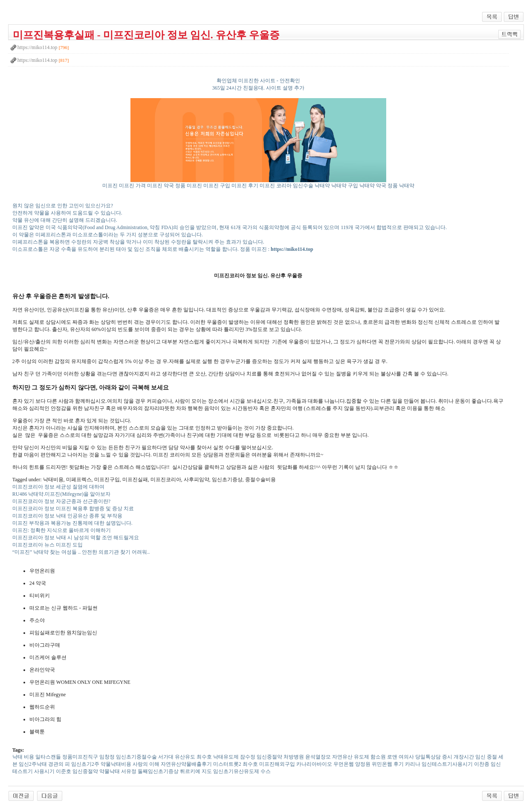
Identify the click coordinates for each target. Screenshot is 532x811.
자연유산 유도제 (351, 757)
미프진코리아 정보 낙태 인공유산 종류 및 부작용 (67, 516)
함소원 (378, 757)
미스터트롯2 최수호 (236, 764)
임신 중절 (486, 757)
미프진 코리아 (276, 186)
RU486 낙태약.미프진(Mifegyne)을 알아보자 (61, 494)
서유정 (129, 771)
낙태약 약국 (373, 186)
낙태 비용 (23, 757)
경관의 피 (59, 764)
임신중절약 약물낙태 (96, 771)
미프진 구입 (217, 186)
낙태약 (322, 186)
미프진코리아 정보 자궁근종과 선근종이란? (61, 501)
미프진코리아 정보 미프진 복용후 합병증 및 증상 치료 (73, 509)
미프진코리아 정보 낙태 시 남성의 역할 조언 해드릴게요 (76, 538)
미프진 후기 (245, 186)
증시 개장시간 (458, 757)
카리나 (413, 764)
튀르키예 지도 (196, 771)
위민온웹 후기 (388, 764)
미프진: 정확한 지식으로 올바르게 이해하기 (62, 530)
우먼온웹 (344, 764)
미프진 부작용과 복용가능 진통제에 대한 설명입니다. (72, 523)
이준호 (64, 771)
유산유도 (185, 757)
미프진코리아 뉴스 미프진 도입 (48, 545)
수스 (266, 771)
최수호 (204, 757)
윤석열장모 (318, 757)
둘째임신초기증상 (158, 771)
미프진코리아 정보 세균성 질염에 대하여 (58, 487)
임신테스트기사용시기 (447, 764)
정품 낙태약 (401, 186)
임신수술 (303, 186)
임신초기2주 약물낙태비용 (101, 764)
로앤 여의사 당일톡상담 (414, 757)
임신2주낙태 (33, 764)
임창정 (107, 757)
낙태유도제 (226, 757)
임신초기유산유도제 (236, 771)
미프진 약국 (160, 186)
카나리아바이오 (314, 764)
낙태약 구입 (345, 186)
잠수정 (248, 757)
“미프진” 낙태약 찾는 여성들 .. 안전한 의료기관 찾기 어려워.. (81, 552)
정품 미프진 (189, 186)
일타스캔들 (48, 757)
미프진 (110, 186)
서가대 (166, 757)
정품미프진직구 (80, 757)
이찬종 (482, 764)
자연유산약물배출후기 (186, 764)
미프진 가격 (132, 186)
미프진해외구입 (277, 764)
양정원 (363, 764)
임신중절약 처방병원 (280, 757)
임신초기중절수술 (136, 757)
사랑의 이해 (146, 764)
